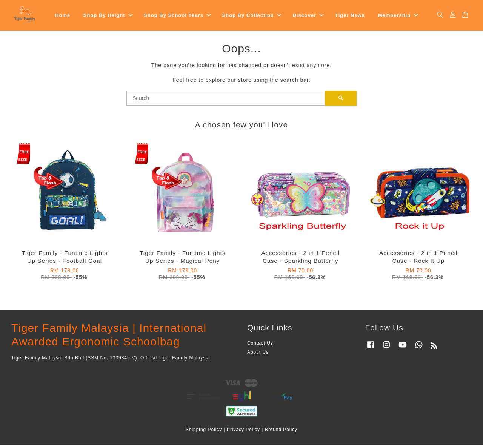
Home (63, 17)
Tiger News (350, 17)
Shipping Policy (204, 433)
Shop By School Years (177, 17)
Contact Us (260, 347)
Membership (398, 17)
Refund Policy (281, 433)
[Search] (226, 101)
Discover (308, 17)
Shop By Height (108, 17)
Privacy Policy (243, 433)
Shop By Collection (252, 17)
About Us (258, 356)
